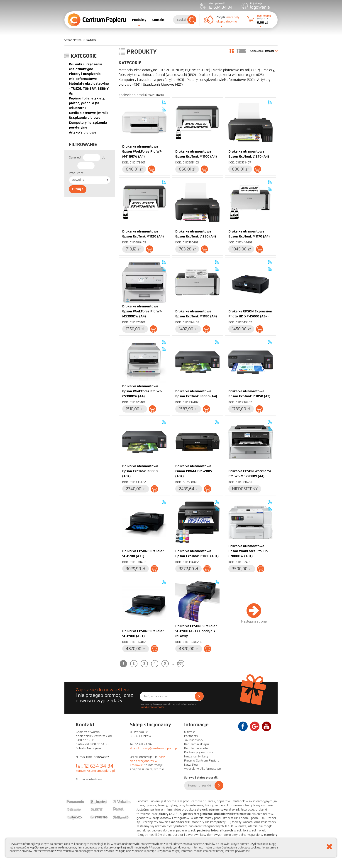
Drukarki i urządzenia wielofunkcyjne (231, 75)
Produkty (139, 20)
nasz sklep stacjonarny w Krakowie (147, 761)
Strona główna (73, 40)
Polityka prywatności (198, 752)
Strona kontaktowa (89, 779)
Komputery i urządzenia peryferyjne (151, 80)
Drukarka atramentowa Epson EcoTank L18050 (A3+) (140, 471)
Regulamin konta (196, 748)
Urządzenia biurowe (85, 118)
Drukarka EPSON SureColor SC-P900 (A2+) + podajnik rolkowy (196, 631)
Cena (72, 158)
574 (181, 663)
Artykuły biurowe (83, 132)
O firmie (190, 732)
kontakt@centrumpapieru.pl (95, 771)
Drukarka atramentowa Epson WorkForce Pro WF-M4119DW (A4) (142, 151)
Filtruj (78, 189)
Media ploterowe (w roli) (88, 113)
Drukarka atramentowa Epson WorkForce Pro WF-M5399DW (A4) (142, 311)
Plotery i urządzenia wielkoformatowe (221, 80)
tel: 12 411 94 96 (141, 744)
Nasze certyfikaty (196, 757)
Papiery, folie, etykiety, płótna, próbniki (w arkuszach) (87, 103)
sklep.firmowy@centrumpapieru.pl (154, 748)
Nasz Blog (191, 765)
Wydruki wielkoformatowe (203, 769)
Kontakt (158, 20)
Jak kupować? (194, 740)
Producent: (77, 173)
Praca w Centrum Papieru (202, 761)
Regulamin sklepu (197, 744)
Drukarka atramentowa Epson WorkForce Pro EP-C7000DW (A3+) (248, 551)
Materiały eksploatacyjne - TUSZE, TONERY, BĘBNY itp (89, 88)
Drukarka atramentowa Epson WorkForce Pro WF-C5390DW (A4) (142, 391)
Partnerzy (191, 736)
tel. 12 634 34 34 (95, 766)
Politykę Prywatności (152, 707)
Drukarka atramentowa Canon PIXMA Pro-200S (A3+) (194, 471)
